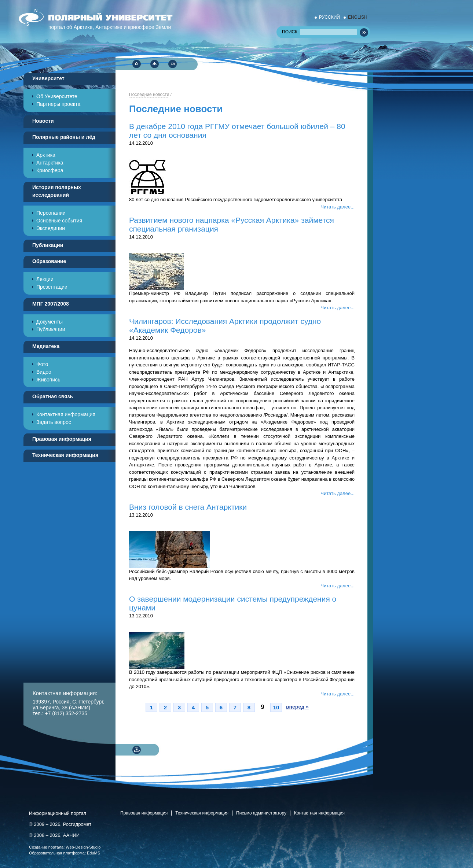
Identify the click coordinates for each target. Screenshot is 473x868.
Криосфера (50, 170)
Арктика (46, 155)
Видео (44, 372)
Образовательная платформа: (65, 853)
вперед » (297, 707)
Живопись (48, 380)
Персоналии (51, 213)
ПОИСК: (319, 32)
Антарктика (50, 163)
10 (276, 707)
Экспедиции (51, 228)
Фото (42, 364)
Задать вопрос (54, 422)
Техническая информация (202, 813)
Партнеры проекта (58, 104)
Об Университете (57, 96)
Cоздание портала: (65, 847)
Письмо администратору (261, 813)
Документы (49, 322)
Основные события (59, 221)
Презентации (52, 287)
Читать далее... (338, 207)
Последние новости (149, 95)
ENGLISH (358, 17)
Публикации (51, 329)
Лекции (45, 279)
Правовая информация (144, 813)
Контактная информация (66, 414)
